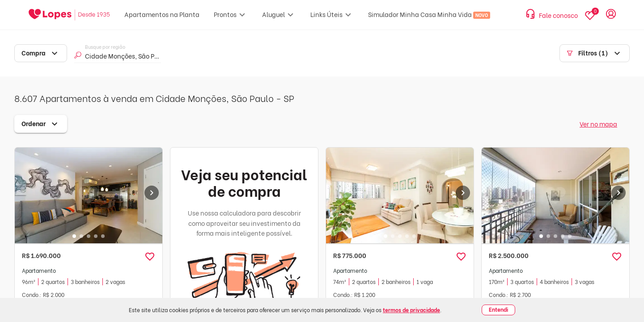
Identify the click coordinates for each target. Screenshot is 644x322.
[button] (150, 257)
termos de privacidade (411, 310)
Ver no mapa (598, 124)
